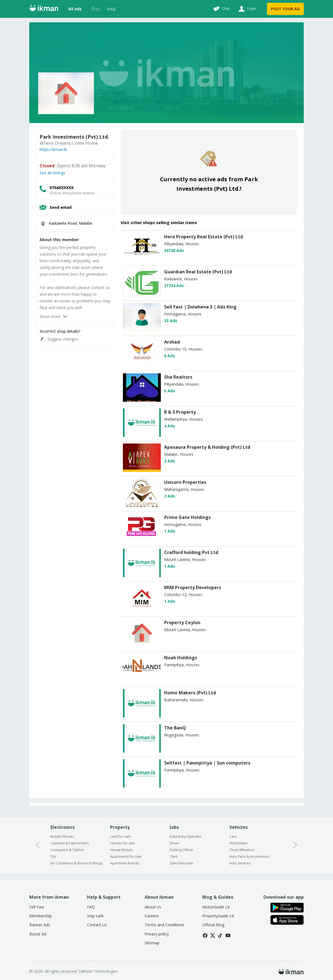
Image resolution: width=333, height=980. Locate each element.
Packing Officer (182, 850)
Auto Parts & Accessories (249, 857)
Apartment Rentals (125, 863)
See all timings (53, 173)
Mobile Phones (62, 836)
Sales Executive (181, 863)
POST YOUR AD (285, 9)
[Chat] (221, 9)
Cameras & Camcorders (70, 843)
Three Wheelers (242, 850)
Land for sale (120, 836)
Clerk (174, 857)
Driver (175, 843)
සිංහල (96, 9)
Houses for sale (122, 843)
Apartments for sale (126, 857)
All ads (75, 9)
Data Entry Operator (186, 836)
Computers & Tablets (67, 850)
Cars (233, 836)
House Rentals (121, 850)
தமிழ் (111, 9)
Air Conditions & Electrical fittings (76, 863)
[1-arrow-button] (295, 845)
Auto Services (240, 863)
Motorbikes (238, 843)
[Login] (246, 9)
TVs (53, 857)
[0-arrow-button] (38, 845)
